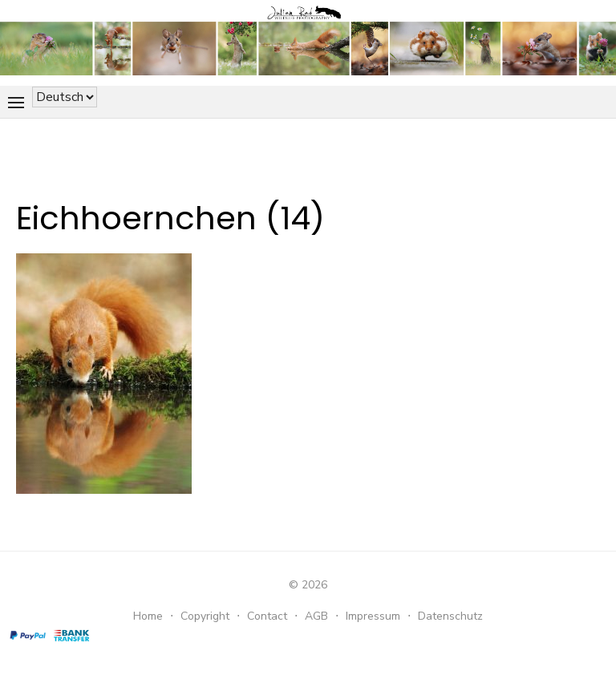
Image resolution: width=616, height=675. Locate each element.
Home (148, 616)
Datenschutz (450, 616)
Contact (267, 616)
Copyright (205, 616)
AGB (316, 616)
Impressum (373, 616)
